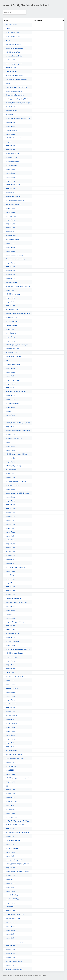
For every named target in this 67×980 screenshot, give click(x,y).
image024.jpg (10, 306)
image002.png (10, 735)
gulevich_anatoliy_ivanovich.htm (16, 454)
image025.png (10, 930)
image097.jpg (10, 532)
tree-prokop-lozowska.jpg (14, 942)
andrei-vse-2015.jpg (12, 239)
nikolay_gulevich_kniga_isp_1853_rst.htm (18, 864)
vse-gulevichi (10, 114)
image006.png (10, 122)
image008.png (10, 247)
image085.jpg (10, 462)
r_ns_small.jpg (10, 579)
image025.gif (10, 192)
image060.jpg (10, 337)
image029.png (10, 415)
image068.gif (10, 536)
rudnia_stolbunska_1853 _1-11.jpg (17, 493)
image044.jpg (10, 774)
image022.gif (10, 934)
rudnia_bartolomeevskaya (14, 48)
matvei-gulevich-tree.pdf (14, 598)
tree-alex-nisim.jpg (12, 848)
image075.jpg (10, 220)
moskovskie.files (11, 68)
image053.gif (10, 836)
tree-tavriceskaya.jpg (13, 641)
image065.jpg (10, 150)
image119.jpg (10, 442)
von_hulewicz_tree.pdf (13, 204)
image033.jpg (10, 548)
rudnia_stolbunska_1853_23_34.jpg (17, 872)
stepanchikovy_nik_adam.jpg (15, 259)
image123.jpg (10, 926)
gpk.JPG (8, 360)
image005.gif (10, 887)
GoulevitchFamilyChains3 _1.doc (16, 602)
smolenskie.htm (11, 235)
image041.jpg (10, 263)
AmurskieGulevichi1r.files (14, 56)
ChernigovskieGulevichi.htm (15, 914)
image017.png (10, 181)
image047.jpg (10, 922)
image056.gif (10, 805)
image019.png (10, 274)
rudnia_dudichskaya (12, 32)
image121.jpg (10, 680)
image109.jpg (10, 946)
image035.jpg (10, 134)
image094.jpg (10, 571)
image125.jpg (10, 177)
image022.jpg (10, 497)
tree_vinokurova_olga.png (14, 676)
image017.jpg (10, 684)
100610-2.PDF (11, 630)
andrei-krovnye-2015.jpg (14, 961)
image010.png (10, 505)
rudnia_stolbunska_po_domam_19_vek (18, 118)
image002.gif (10, 762)
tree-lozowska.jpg (11, 165)
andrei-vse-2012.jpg (12, 899)
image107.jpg (10, 790)
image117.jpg (10, 208)
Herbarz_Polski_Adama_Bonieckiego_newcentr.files (18, 103)
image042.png (10, 950)
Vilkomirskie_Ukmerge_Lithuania (16, 79)
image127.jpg (10, 243)
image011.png (10, 727)
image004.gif (10, 559)
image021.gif (10, 520)
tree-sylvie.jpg (10, 575)
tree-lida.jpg (10, 473)
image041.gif (10, 388)
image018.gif (10, 856)
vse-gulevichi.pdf (11, 352)
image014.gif (10, 232)
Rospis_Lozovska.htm (13, 840)
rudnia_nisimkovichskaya (14, 91)
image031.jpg (10, 594)
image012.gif (10, 965)
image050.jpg (10, 669)
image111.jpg (10, 212)
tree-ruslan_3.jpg (11, 157)
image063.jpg (10, 868)
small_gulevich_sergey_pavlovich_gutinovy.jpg (18, 821)
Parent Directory (11, 25)
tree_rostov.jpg (11, 216)
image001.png (10, 524)
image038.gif (10, 665)
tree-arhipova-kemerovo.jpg (15, 200)
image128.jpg (10, 395)
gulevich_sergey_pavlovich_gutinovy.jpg (18, 313)
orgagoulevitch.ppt (12, 130)
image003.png (10, 793)
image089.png (10, 645)
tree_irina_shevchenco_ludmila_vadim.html (18, 481)
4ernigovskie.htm (11, 325)
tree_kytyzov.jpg (11, 817)
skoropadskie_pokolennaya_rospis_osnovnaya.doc (18, 286)
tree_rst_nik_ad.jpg (12, 895)
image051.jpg (10, 169)
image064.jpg (10, 384)
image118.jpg (10, 126)
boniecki (8, 29)
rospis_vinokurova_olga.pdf (15, 758)
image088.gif (10, 747)
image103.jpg (10, 512)
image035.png (10, 708)
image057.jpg (10, 434)
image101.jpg (10, 711)
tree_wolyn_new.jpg (12, 380)
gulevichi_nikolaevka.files (14, 44)
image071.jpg (10, 544)
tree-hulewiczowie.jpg (13, 161)
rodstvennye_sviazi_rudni (14, 64)
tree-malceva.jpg (11, 317)
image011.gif (10, 844)
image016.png (10, 852)
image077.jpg (10, 224)
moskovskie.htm (11, 540)
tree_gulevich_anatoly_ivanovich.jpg (18, 832)
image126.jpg (10, 739)
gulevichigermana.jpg (13, 294)
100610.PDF (10, 770)
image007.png (10, 957)
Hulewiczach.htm (11, 282)
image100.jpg (10, 501)
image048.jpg (10, 372)
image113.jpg (10, 883)
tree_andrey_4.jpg (12, 715)
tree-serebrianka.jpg (12, 403)
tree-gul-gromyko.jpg (13, 321)
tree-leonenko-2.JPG (13, 153)
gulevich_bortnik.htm (13, 918)
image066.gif (10, 719)
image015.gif (10, 302)
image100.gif (10, 583)
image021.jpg (10, 618)
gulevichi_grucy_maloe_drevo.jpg (17, 345)
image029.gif (10, 743)
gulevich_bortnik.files (13, 52)
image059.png (10, 450)
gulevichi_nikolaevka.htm (14, 138)
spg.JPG (8, 786)
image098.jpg (10, 407)
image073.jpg (10, 610)
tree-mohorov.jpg (11, 723)
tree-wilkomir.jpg (11, 333)
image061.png (10, 477)
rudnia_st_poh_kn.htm (13, 185)
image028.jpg (10, 692)
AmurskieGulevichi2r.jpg (14, 438)
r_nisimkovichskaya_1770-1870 (16, 87)
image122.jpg (10, 173)
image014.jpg (10, 813)
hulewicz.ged (10, 672)
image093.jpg (10, 228)
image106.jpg (10, 489)
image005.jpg (10, 555)
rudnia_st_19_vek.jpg (13, 801)
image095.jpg (10, 626)
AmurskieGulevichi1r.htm (14, 969)
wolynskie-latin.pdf (12, 688)
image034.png (10, 891)
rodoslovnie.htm (11, 704)
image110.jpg (10, 879)
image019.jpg (10, 516)
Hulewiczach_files (12, 111)
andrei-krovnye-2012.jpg (14, 754)
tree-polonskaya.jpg (12, 633)
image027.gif (10, 829)
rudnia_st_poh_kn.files (13, 36)
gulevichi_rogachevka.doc (14, 653)
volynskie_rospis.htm (13, 349)
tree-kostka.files (11, 107)
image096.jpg (10, 298)
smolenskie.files (11, 60)
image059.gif (10, 376)
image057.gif (10, 290)
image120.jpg (10, 953)
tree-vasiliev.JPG (11, 470)
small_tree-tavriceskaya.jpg (15, 825)
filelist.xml (9, 614)
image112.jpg (10, 399)
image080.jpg (10, 797)
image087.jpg (10, 782)
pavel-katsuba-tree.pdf (13, 356)
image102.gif (10, 938)
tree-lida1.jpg (10, 809)
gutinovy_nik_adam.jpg (13, 466)
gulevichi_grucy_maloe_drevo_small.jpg (18, 778)
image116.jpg (10, 696)
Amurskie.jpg (10, 907)
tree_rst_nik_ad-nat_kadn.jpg (15, 567)
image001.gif (10, 528)
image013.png (10, 587)
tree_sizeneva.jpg (11, 657)
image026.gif (10, 142)
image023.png (10, 368)
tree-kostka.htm (11, 419)
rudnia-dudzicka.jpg (12, 485)
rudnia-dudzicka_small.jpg (14, 255)
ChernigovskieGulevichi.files (15, 95)
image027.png (10, 509)
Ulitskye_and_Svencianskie (14, 75)
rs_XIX (8, 40)
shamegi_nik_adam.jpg (13, 196)
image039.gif (10, 329)
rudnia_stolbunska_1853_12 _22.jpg (18, 423)
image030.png (10, 146)
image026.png (10, 270)
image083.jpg (10, 606)
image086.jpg (10, 341)
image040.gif (10, 563)
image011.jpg (10, 875)
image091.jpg (10, 591)
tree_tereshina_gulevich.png (15, 622)
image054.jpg (10, 903)
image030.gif (10, 427)
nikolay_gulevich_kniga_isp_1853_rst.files (18, 99)
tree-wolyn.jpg (10, 458)
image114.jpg (10, 637)
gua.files (8, 83)
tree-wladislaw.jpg (12, 310)
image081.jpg (10, 661)
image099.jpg (10, 731)
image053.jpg (10, 700)
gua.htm (8, 411)
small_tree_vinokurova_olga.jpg (16, 391)
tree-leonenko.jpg (12, 751)
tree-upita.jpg (10, 552)
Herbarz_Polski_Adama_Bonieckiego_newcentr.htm (18, 431)
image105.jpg (10, 251)
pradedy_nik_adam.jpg (13, 364)
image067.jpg (10, 911)
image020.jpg (10, 278)
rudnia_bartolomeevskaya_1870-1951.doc (18, 649)
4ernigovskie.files (11, 71)
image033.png (10, 267)
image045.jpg (10, 446)
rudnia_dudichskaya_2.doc (14, 860)
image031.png (10, 189)
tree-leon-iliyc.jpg (11, 766)
